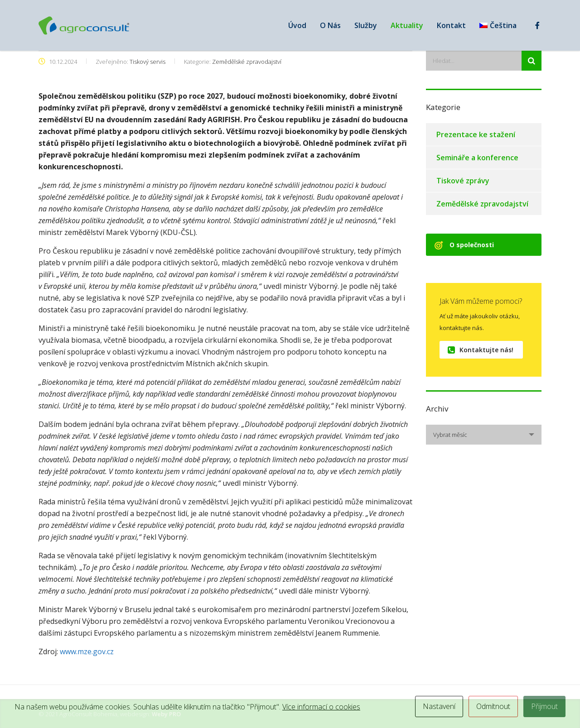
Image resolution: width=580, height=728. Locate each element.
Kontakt (451, 25)
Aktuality (407, 25)
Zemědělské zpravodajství (482, 204)
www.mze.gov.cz (87, 651)
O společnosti (464, 245)
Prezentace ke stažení (476, 134)
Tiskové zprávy (463, 181)
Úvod (297, 25)
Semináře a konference (477, 158)
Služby (366, 25)
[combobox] (484, 435)
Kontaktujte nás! (481, 350)
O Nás (330, 25)
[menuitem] (498, 25)
